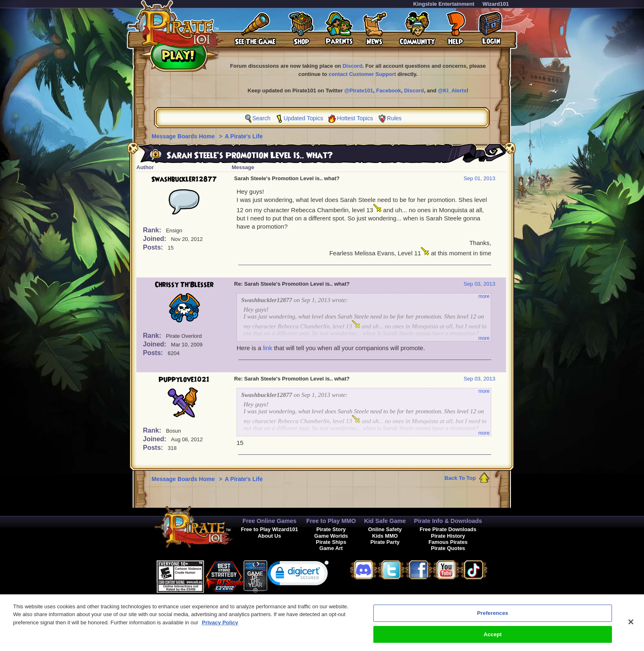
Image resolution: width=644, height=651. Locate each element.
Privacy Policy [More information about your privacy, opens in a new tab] (220, 627)
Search (261, 118)
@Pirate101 (359, 91)
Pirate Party (385, 542)
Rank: (153, 230)
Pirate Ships (331, 542)
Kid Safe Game (385, 521)
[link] (298, 575)
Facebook (389, 91)
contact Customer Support (362, 74)
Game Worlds (331, 536)
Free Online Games (269, 521)
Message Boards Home (184, 136)
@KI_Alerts (452, 91)
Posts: (154, 247)
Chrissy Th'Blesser (184, 285)
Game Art (331, 548)
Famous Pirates (448, 542)
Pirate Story (331, 529)
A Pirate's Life (244, 136)
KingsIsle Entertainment (444, 4)
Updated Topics (303, 118)
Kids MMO (385, 536)
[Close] (631, 626)
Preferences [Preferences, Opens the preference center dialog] (493, 618)
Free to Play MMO (331, 521)
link (268, 348)
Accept (492, 639)
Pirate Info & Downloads (448, 521)
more (484, 296)
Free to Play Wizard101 (269, 529)
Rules (394, 118)
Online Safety (385, 529)
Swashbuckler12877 (184, 179)
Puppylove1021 (184, 380)
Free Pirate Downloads (448, 529)
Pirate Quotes (448, 548)
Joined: (155, 239)
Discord (352, 66)
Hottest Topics (355, 118)
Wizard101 (496, 4)
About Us (270, 536)
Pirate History (448, 536)
